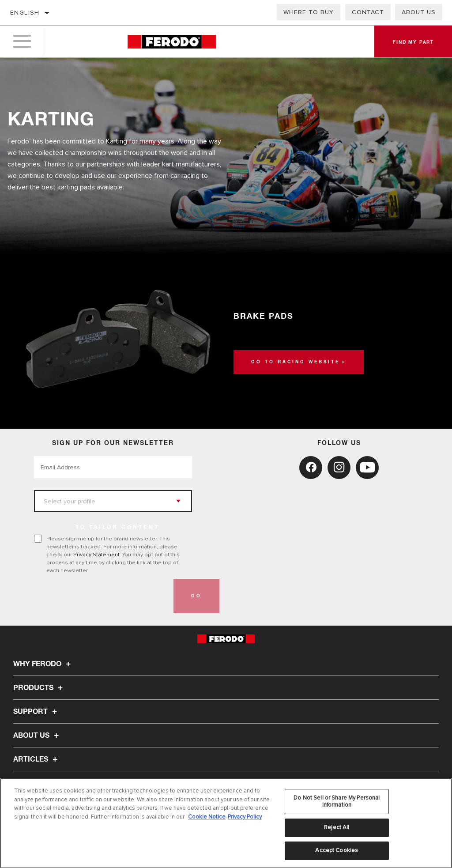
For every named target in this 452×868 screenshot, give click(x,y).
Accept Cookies (337, 853)
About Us (419, 12)
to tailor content (117, 528)
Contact (368, 12)
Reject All (337, 830)
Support (36, 712)
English (25, 13)
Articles (37, 759)
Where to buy (309, 12)
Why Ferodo (43, 664)
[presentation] (101, 596)
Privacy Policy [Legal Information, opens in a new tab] (245, 819)
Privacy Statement (96, 555)
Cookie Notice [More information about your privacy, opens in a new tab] (207, 819)
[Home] (171, 42)
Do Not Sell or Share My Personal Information (337, 804)
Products (39, 688)
